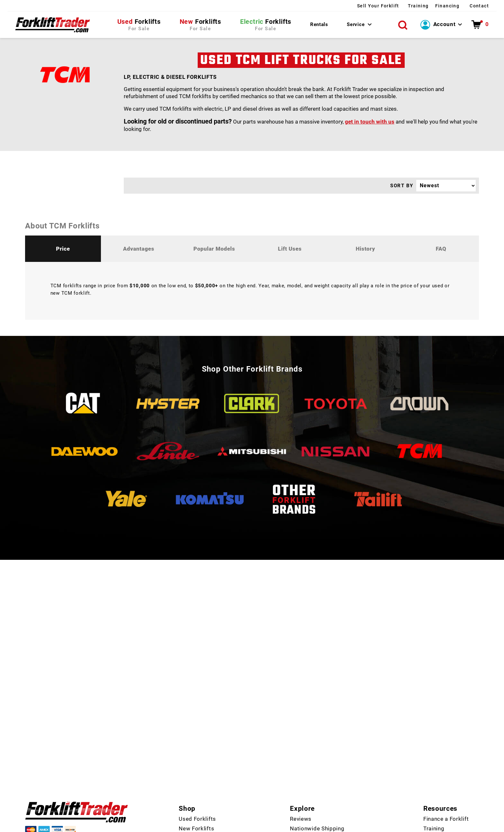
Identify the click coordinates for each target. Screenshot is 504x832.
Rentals (319, 25)
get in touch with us (370, 124)
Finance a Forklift (446, 750)
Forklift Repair (442, 779)
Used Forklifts (197, 750)
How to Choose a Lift (451, 799)
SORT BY (402, 188)
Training (395, 6)
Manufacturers (309, 770)
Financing (434, 6)
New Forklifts (196, 760)
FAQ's (297, 789)
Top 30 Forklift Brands (319, 779)
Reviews (301, 750)
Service (356, 25)
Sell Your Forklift (341, 6)
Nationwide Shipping (317, 760)
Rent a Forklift (197, 779)
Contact (479, 6)
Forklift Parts (196, 770)
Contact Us (193, 789)
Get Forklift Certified (450, 789)
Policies (339, 826)
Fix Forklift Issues (447, 770)
